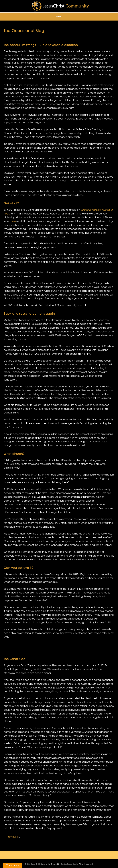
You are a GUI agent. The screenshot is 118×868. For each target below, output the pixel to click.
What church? (14, 454)
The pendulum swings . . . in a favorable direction (41, 45)
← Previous (10, 837)
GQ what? (11, 203)
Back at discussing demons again (29, 314)
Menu (59, 17)
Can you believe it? (19, 568)
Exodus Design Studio (69, 864)
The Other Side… (16, 659)
